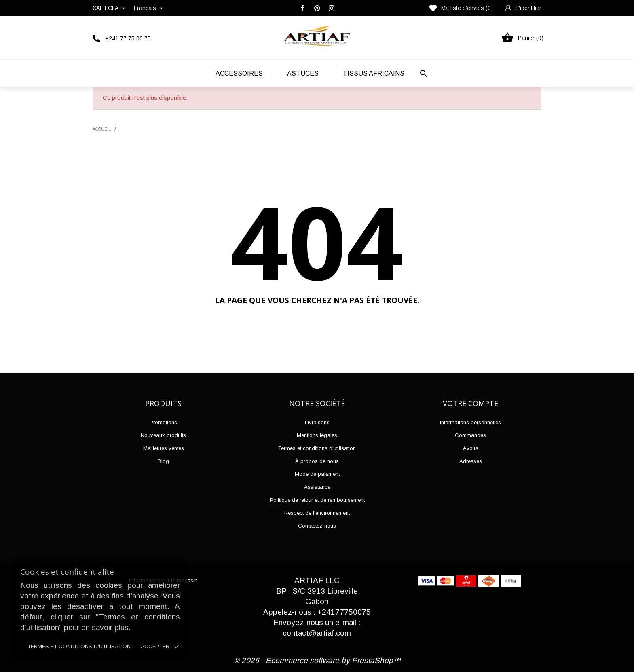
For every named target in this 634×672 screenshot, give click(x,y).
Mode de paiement (317, 474)
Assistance (317, 487)
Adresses (471, 461)
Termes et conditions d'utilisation (79, 646)
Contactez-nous (317, 526)
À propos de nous (317, 461)
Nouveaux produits (163, 435)
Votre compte (470, 403)
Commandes (470, 435)
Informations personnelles (470, 422)
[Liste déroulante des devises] (110, 8)
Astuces (303, 73)
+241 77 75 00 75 (128, 38)
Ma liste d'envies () (461, 8)
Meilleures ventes (164, 448)
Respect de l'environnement (317, 513)
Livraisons (317, 422)
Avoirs (471, 448)
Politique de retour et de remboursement (317, 500)
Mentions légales (317, 435)
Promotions (163, 422)
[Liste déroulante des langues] (149, 8)
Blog (163, 461)
